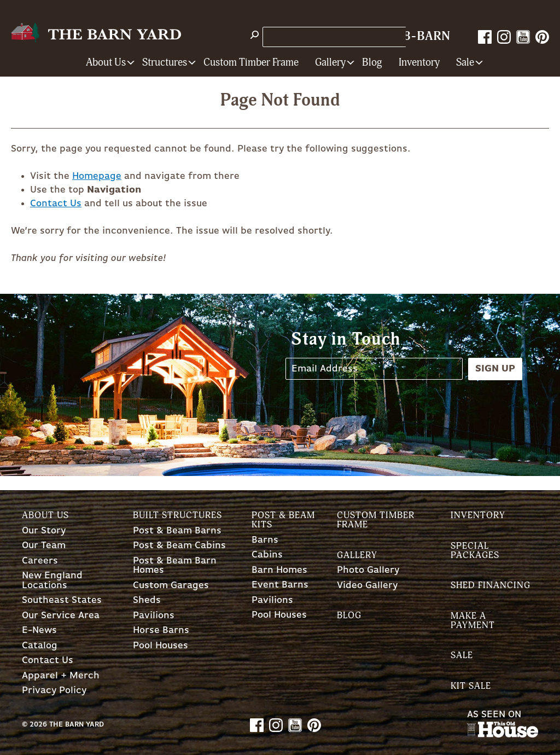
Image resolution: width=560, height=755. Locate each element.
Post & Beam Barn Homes (175, 566)
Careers (40, 561)
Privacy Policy (54, 691)
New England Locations (52, 581)
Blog (372, 63)
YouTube (523, 37)
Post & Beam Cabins (179, 546)
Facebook (485, 37)
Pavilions (154, 616)
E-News (39, 631)
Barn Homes (279, 570)
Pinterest (542, 37)
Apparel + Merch (61, 676)
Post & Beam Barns (177, 531)
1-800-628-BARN (399, 36)
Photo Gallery (368, 570)
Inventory (419, 63)
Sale (462, 655)
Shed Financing (491, 585)
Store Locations (303, 37)
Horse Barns (161, 631)
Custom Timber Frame (251, 63)
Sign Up (495, 369)
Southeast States (62, 600)
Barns (265, 540)
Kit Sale (471, 686)
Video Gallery (367, 586)
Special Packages (475, 550)
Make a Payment (473, 620)
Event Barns (280, 585)
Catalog (40, 646)
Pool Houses (161, 646)
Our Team (44, 546)
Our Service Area (61, 616)
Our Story (44, 531)
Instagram (504, 37)
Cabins (267, 555)
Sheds (147, 600)
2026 (38, 725)
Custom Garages (171, 586)
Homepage (97, 176)
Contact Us (56, 204)
